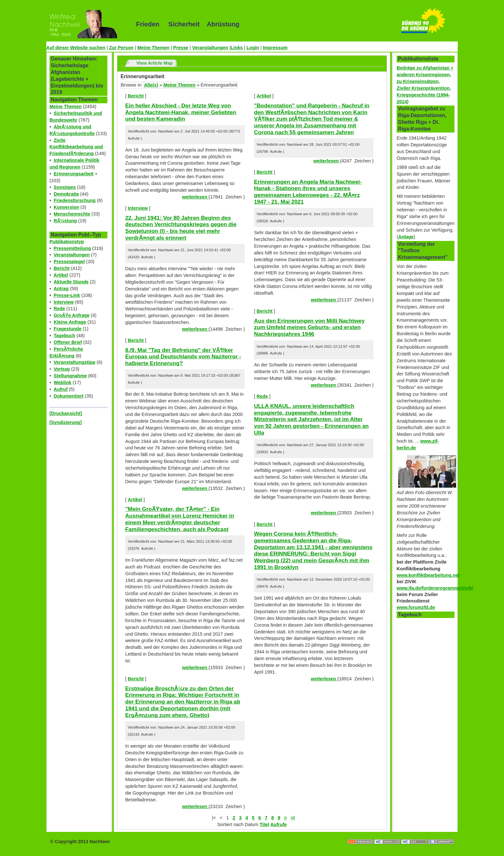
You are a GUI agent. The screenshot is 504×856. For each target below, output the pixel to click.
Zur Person (121, 48)
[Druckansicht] (66, 413)
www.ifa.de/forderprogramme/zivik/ (435, 588)
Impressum (275, 48)
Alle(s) (151, 85)
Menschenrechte (72, 214)
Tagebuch (64, 336)
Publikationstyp (67, 242)
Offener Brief (68, 342)
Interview (64, 302)
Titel (264, 824)
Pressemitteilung (72, 248)
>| (292, 818)
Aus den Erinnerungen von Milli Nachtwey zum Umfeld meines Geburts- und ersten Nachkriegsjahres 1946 (309, 327)
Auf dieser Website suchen (76, 48)
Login (253, 48)
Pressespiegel (69, 262)
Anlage (406, 237)
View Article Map (155, 63)
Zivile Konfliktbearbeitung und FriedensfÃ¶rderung (76, 147)
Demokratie (66, 194)
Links (237, 48)
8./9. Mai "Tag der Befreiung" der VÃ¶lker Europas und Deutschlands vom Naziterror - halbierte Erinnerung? (183, 357)
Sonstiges (65, 187)
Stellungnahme (70, 376)
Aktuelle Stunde (71, 282)
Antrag (61, 289)
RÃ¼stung (65, 221)
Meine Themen (153, 48)
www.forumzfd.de (416, 607)
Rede (59, 308)
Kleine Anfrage (70, 322)
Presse (181, 48)
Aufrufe (279, 824)
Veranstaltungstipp (75, 362)
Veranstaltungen (210, 48)
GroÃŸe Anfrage (72, 315)
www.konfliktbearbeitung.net (428, 575)
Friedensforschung (75, 200)
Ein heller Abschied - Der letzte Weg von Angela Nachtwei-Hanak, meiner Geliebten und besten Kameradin (180, 112)
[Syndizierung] (66, 422)
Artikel (61, 275)
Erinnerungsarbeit (74, 174)
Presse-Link (67, 295)
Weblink (63, 382)
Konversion (66, 207)
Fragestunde (67, 329)
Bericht (62, 268)
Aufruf (61, 389)
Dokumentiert (69, 396)
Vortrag (62, 369)
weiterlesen (195, 197)
